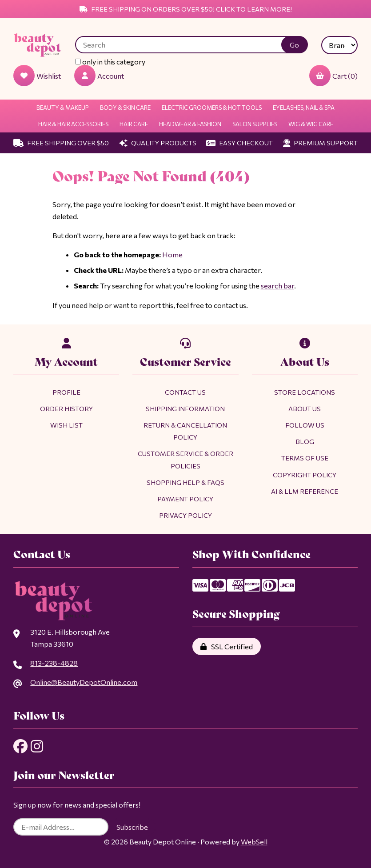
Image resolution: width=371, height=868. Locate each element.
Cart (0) (333, 76)
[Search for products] (185, 45)
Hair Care (134, 124)
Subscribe (132, 827)
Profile (66, 392)
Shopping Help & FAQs (185, 482)
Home (172, 254)
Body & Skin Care (125, 108)
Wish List (66, 425)
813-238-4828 (54, 663)
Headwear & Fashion (190, 124)
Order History (66, 408)
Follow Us (305, 425)
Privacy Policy (185, 515)
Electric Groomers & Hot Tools (212, 108)
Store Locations (305, 392)
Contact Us (185, 392)
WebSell (254, 842)
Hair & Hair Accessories (73, 124)
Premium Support (320, 143)
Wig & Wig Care (311, 124)
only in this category (110, 62)
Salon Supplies (255, 124)
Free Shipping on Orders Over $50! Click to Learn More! (186, 9)
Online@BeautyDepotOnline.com (84, 682)
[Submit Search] (295, 45)
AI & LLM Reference (305, 491)
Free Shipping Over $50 (61, 143)
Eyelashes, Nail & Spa (304, 108)
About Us (305, 408)
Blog (305, 441)
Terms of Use (305, 458)
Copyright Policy (305, 475)
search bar (277, 286)
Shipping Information (185, 408)
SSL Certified (227, 646)
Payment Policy (185, 499)
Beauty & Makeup (63, 108)
